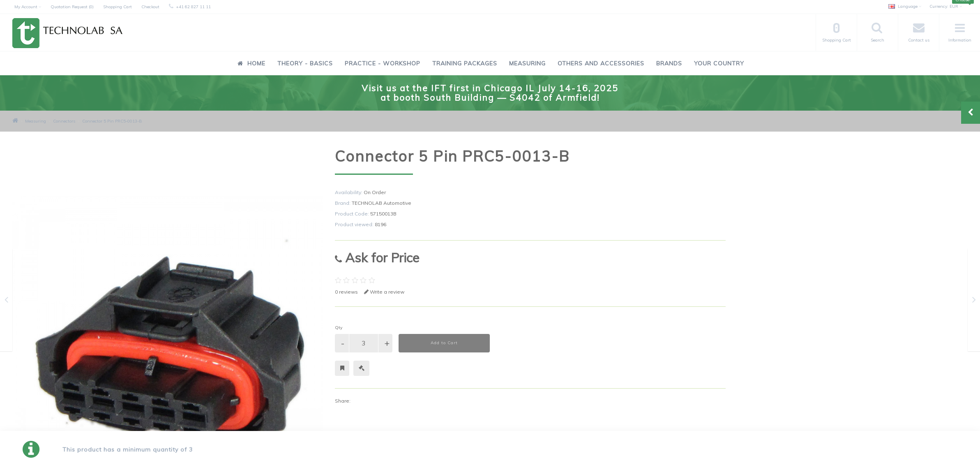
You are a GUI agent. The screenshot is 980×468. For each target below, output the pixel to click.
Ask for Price (377, 258)
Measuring (527, 63)
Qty (339, 328)
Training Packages (465, 63)
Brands (669, 63)
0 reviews (346, 292)
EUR (946, 6)
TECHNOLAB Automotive (382, 203)
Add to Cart (444, 343)
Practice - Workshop (383, 63)
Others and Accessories (601, 63)
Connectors (64, 121)
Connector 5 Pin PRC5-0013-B (112, 121)
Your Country (719, 63)
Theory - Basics (305, 63)
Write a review (384, 292)
